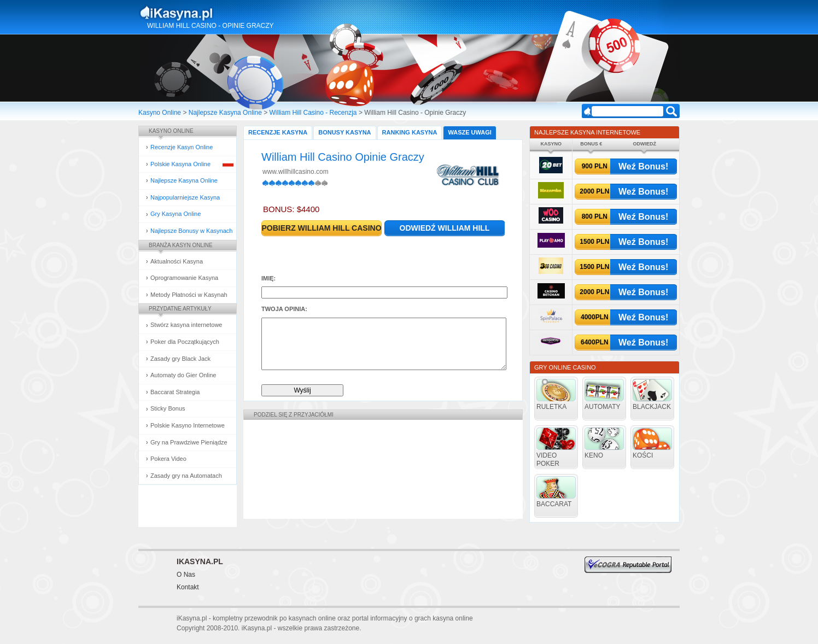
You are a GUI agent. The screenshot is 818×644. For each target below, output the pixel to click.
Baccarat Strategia (175, 392)
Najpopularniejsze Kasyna (185, 197)
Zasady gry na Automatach (186, 476)
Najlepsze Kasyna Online (225, 113)
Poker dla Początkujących (185, 342)
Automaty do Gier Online (183, 375)
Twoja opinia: (284, 309)
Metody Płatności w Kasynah (189, 295)
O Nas (186, 575)
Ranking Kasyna (410, 132)
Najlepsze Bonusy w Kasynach (191, 231)
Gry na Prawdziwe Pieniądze (189, 442)
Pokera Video (168, 459)
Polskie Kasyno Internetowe (188, 425)
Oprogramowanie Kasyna (184, 278)
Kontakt (188, 587)
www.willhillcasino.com (296, 172)
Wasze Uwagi (469, 132)
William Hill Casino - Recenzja (313, 113)
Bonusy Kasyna (344, 132)
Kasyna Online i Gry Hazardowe (220, 13)
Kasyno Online (160, 113)
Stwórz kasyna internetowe (186, 325)
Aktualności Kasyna (177, 261)
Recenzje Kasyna (278, 132)
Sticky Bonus (168, 408)
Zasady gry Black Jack (180, 359)
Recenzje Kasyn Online (182, 147)
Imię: (268, 278)
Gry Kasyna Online (176, 214)
